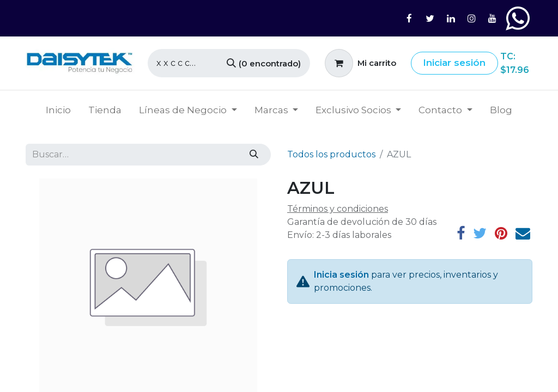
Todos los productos (331, 154)
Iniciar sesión (454, 63)
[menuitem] (58, 111)
